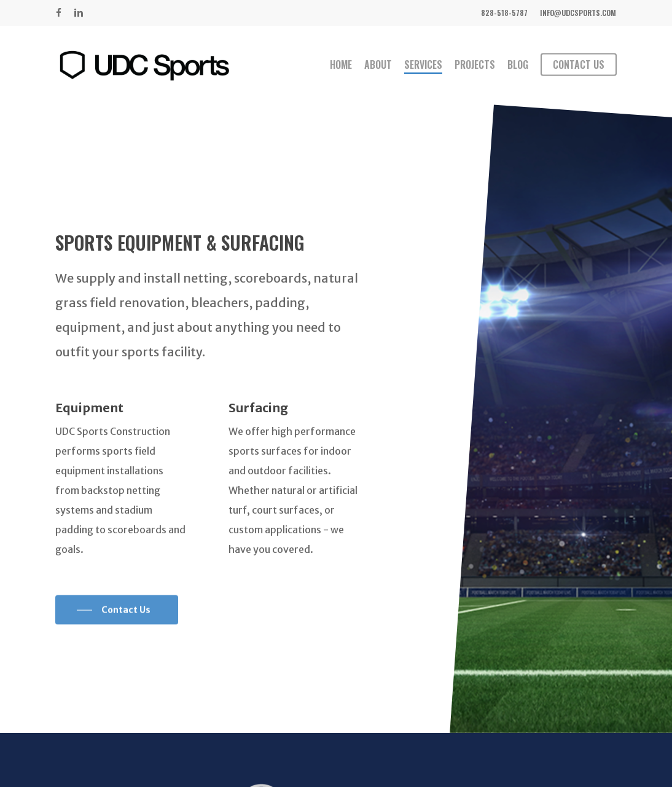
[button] (117, 625)
